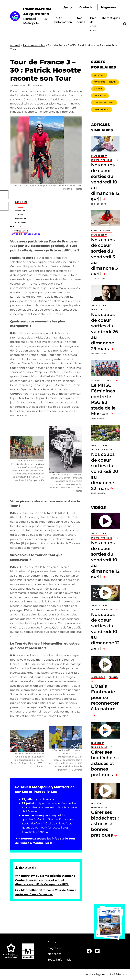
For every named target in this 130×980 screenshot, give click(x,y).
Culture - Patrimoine (104, 103)
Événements (21, 202)
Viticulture (97, 310)
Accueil (15, 45)
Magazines (109, 7)
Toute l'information (61, 960)
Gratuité (98, 89)
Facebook (4, 195)
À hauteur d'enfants (101, 231)
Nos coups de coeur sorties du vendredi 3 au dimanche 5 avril (104, 257)
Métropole (21, 219)
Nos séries (55, 954)
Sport (21, 214)
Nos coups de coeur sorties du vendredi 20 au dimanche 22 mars (105, 471)
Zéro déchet (97, 743)
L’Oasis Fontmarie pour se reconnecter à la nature (105, 697)
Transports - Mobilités (105, 82)
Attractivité (21, 210)
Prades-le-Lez (21, 231)
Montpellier (21, 223)
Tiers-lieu (113, 677)
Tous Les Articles (34, 45)
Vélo (21, 206)
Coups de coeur (99, 156)
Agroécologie (98, 677)
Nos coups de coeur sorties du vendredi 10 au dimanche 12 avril (105, 182)
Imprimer (38, 85)
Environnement (102, 109)
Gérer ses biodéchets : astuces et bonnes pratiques (105, 763)
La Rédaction (118, 974)
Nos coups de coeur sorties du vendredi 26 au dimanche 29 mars (104, 331)
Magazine (54, 948)
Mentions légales (94, 974)
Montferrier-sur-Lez (21, 227)
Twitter (4, 206)
